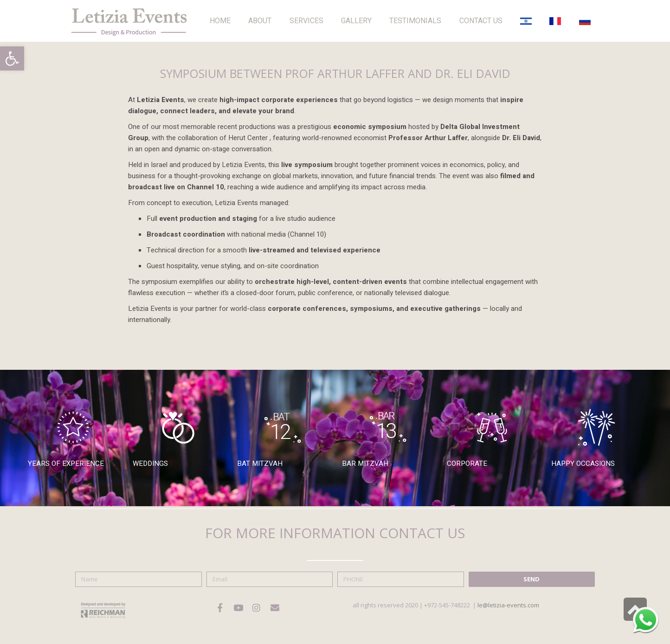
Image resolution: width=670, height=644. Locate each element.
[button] (12, 58)
